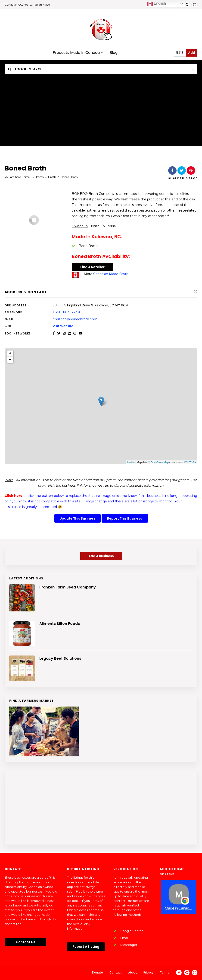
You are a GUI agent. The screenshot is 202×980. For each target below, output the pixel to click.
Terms (165, 972)
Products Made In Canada (78, 53)
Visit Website (63, 326)
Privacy (148, 972)
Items (40, 177)
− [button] (10, 360)
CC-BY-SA (190, 462)
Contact (116, 972)
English (157, 4)
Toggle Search (25, 69)
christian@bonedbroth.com (75, 319)
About (133, 972)
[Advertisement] (101, 113)
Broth (52, 177)
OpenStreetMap (160, 462)
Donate (98, 972)
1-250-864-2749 (66, 312)
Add (192, 53)
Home (26, 177)
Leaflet (131, 462)
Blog (114, 53)
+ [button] (10, 353)
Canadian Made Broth (111, 274)
